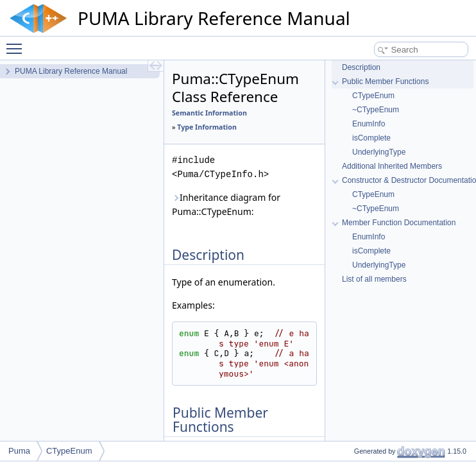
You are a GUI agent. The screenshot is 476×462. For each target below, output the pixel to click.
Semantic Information (209, 113)
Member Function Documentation (399, 223)
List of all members (374, 279)
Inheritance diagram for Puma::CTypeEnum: (226, 204)
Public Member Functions (385, 81)
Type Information (207, 127)
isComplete (371, 138)
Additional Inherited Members (392, 166)
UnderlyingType (379, 152)
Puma (19, 451)
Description (361, 67)
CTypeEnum (373, 96)
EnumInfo (369, 124)
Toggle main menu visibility (17, 43)
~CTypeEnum (376, 110)
